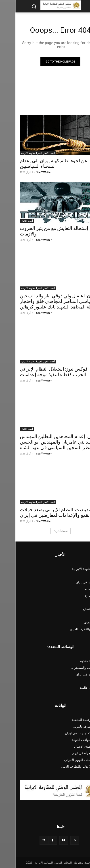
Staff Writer (28, 172)
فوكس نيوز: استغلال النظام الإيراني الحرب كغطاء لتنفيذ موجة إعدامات (38, 372)
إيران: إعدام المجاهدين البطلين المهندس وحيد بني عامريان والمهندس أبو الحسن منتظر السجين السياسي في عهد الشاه (43, 442)
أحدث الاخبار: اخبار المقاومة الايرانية (23, 153)
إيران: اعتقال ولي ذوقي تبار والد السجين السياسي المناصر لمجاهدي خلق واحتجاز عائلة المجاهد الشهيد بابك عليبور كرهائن (43, 301)
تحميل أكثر (46, 531)
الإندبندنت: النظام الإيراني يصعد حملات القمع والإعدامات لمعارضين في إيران (42, 512)
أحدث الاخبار (12, 221)
